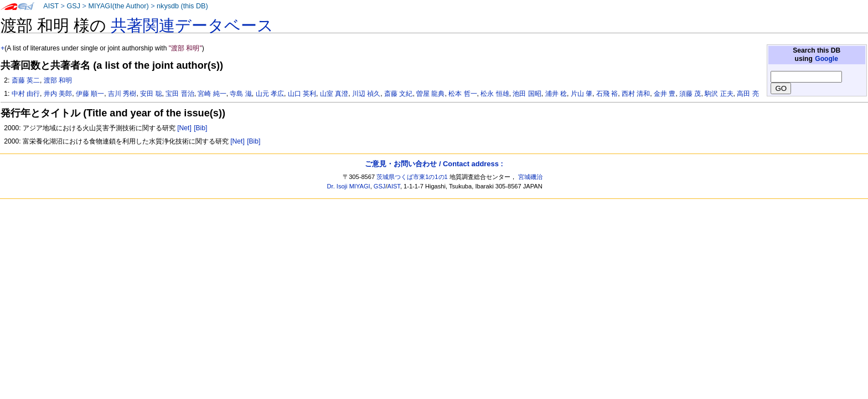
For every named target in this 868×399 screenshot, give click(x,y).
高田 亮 (748, 94)
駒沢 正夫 (719, 94)
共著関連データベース (192, 25)
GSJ (73, 6)
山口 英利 (302, 94)
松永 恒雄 (495, 94)
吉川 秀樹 (122, 94)
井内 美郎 (58, 94)
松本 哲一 (463, 94)
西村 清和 (636, 94)
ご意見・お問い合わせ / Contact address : (434, 164)
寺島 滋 (241, 94)
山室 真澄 (334, 94)
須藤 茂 (690, 94)
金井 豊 (665, 94)
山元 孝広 (270, 94)
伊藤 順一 (90, 94)
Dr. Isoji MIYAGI (349, 186)
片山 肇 (582, 94)
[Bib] (200, 128)
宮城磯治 (530, 177)
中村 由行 (26, 94)
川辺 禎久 (366, 94)
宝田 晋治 (180, 94)
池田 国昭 (527, 94)
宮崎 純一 (212, 94)
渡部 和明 (58, 80)
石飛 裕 (607, 94)
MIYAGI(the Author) (118, 6)
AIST (51, 6)
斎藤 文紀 (398, 94)
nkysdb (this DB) (182, 6)
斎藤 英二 (26, 80)
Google (826, 59)
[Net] (184, 128)
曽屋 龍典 (430, 94)
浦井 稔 (556, 94)
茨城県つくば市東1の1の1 (412, 177)
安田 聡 (151, 94)
